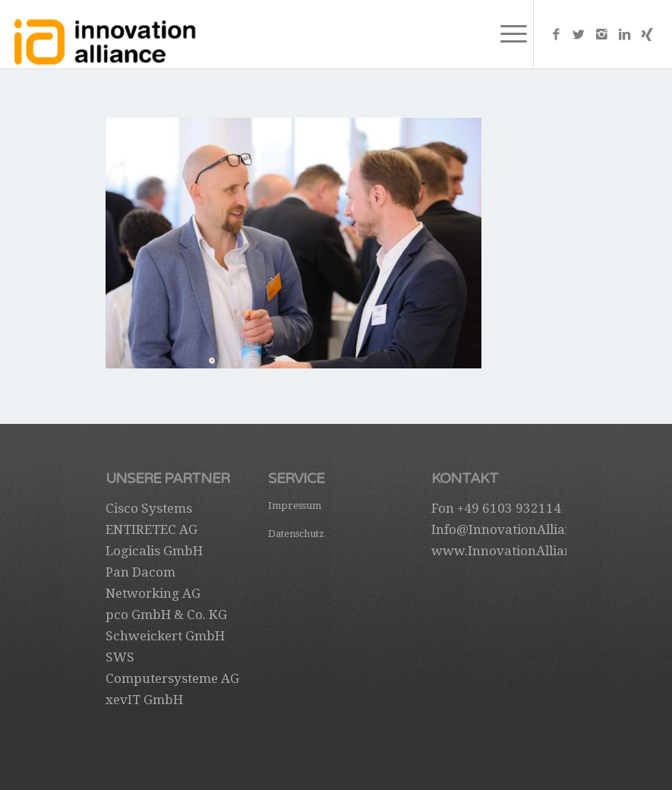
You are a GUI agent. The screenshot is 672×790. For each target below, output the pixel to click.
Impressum (295, 506)
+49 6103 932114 (509, 508)
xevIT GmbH (144, 700)
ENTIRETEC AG (151, 529)
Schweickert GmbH (165, 636)
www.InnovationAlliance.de (517, 551)
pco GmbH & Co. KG (166, 615)
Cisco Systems (149, 508)
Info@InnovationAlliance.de (518, 529)
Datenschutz (296, 534)
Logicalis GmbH (154, 551)
